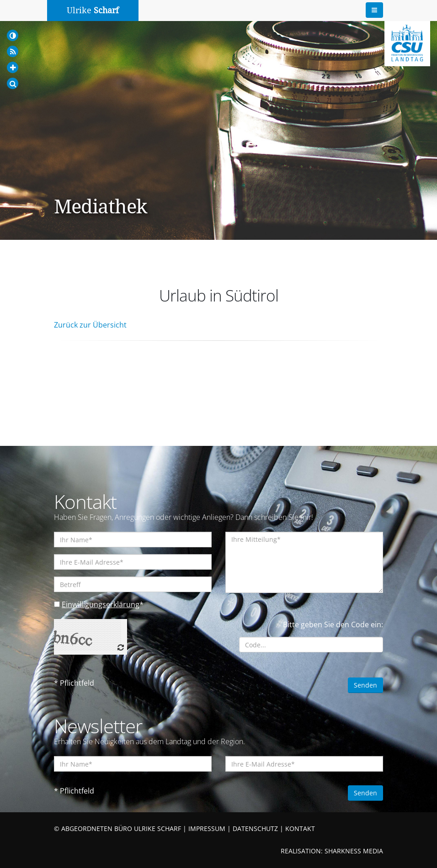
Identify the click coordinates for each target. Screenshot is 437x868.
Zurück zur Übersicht (90, 325)
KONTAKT (300, 828)
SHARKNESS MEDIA (354, 851)
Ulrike (93, 10)
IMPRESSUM (207, 828)
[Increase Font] (13, 67)
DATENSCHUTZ (255, 828)
